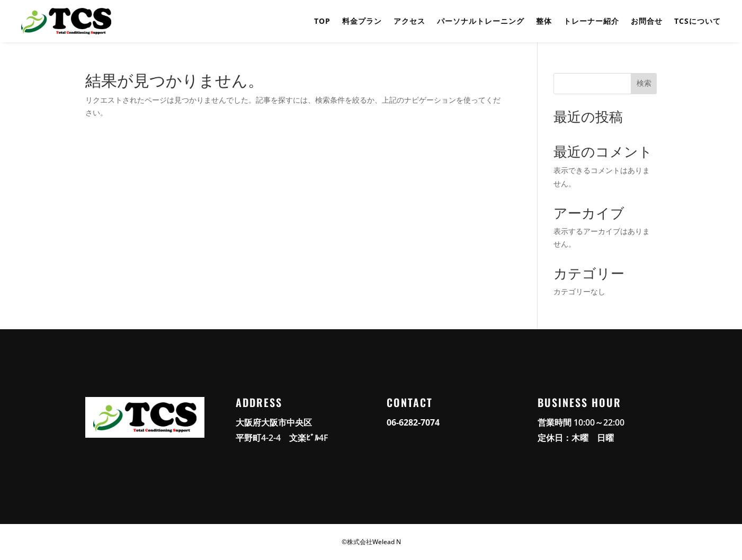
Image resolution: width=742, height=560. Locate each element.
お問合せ (647, 21)
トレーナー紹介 (591, 21)
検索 (644, 83)
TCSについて (698, 21)
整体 (544, 21)
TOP (322, 21)
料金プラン (362, 21)
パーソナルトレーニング (481, 21)
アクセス (409, 21)
